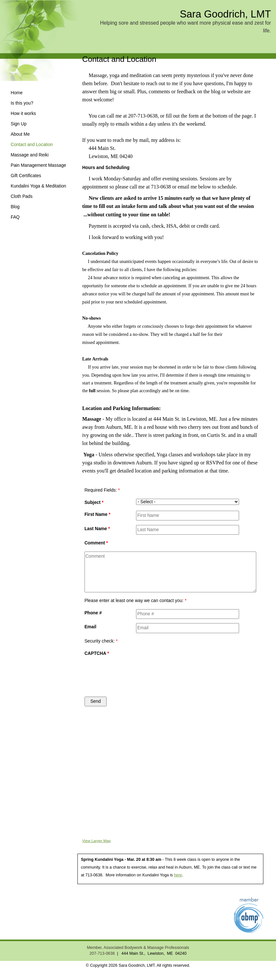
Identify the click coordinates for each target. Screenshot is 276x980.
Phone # (93, 613)
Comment (96, 543)
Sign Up (19, 124)
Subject (94, 502)
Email (91, 627)
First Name (98, 514)
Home (17, 93)
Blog (15, 207)
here (178, 875)
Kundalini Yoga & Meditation (38, 186)
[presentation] (163, 673)
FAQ (15, 217)
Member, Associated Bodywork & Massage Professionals (138, 948)
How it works (23, 114)
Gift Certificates (26, 176)
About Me (20, 134)
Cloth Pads (22, 196)
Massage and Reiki (30, 155)
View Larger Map (97, 841)
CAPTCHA (97, 653)
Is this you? (22, 103)
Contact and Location (32, 145)
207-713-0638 (102, 953)
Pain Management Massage (38, 165)
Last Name (97, 529)
